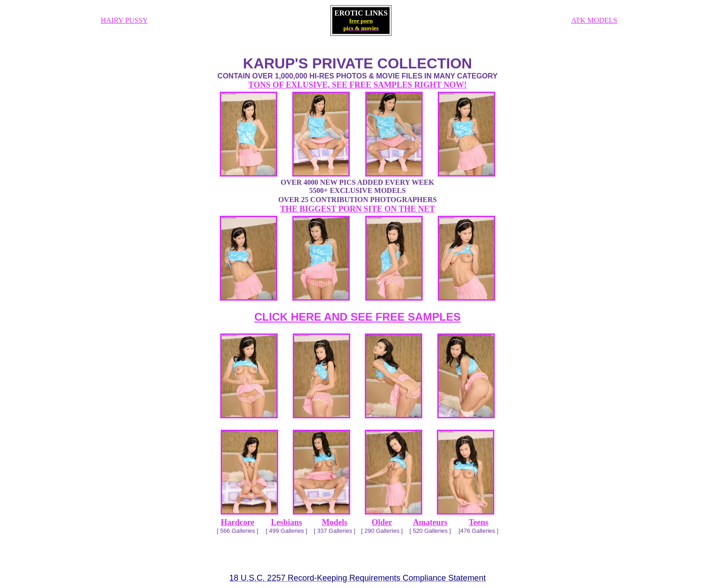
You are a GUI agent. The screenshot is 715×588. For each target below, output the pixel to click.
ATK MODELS (594, 20)
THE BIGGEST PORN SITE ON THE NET (357, 209)
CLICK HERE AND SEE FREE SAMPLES (358, 317)
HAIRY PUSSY (124, 20)
